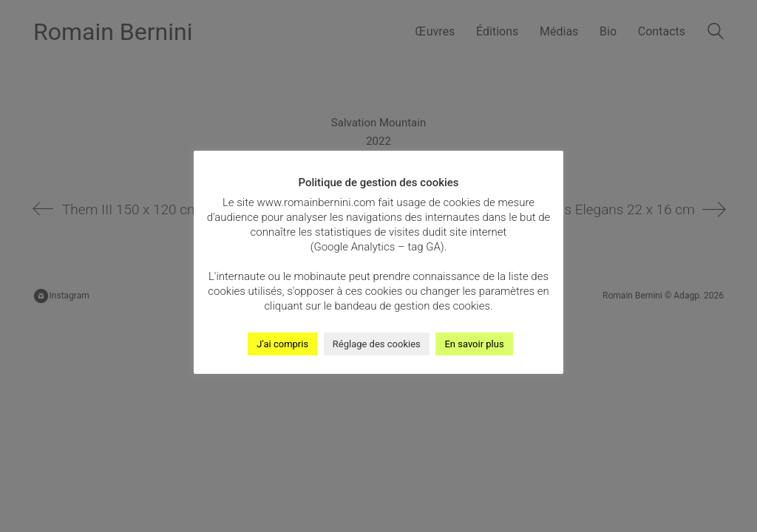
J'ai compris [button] (282, 344)
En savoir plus (474, 344)
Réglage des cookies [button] (377, 344)
